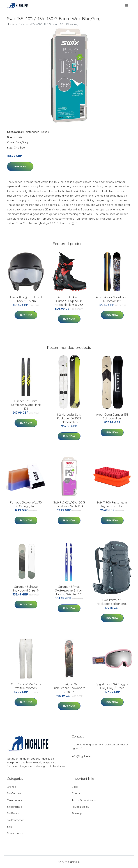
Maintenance (31, 132)
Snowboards (15, 833)
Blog (75, 787)
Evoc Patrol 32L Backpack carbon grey (112, 602)
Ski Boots (13, 813)
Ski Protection (16, 820)
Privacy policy (80, 807)
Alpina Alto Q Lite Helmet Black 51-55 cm (26, 299)
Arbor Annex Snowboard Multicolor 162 (112, 299)
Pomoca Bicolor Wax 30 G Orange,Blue (26, 504)
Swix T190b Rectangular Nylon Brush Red (112, 504)
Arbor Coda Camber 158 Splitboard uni (112, 416)
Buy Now (20, 167)
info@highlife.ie (81, 756)
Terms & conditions (84, 800)
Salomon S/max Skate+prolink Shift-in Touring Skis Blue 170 (69, 590)
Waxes (45, 132)
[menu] (127, 6)
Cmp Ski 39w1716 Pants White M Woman (26, 686)
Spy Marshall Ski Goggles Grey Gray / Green (112, 686)
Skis (10, 827)
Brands (11, 787)
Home (11, 24)
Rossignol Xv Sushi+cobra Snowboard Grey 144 (69, 688)
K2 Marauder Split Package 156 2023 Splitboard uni (69, 418)
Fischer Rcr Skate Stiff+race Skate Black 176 (26, 405)
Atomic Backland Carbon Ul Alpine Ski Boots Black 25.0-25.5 (69, 301)
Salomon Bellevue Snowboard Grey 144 (26, 589)
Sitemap (77, 813)
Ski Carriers (14, 793)
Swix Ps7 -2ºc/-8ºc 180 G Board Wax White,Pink (69, 504)
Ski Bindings (14, 807)
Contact (77, 793)
